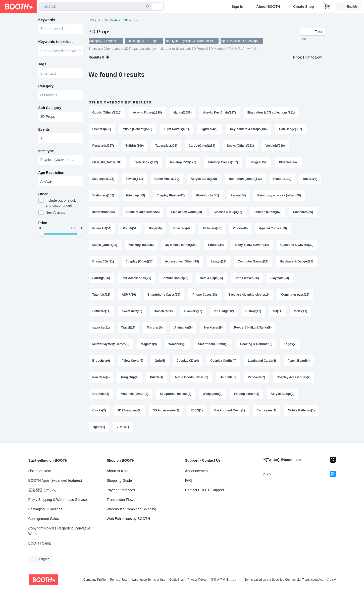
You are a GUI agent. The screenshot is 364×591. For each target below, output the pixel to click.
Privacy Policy (197, 580)
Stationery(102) (103, 196)
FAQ (189, 480)
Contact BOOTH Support (205, 490)
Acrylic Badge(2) (283, 395)
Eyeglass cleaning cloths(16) (249, 295)
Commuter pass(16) (295, 295)
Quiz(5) (160, 361)
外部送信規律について (226, 580)
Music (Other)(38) (105, 245)
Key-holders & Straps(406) (249, 129)
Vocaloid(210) (275, 146)
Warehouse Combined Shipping (132, 509)
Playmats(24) (280, 279)
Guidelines (176, 580)
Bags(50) (155, 229)
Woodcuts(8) (177, 345)
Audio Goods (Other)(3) (192, 378)
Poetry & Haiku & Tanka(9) (253, 328)
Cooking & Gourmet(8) (256, 345)
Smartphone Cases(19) (164, 295)
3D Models (112, 20)
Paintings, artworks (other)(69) (279, 196)
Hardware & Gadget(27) (297, 262)
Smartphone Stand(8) (213, 345)
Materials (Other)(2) (134, 395)
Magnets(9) (149, 345)
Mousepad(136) (103, 179)
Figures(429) (209, 129)
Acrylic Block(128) (204, 179)
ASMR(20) (129, 295)
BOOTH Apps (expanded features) (55, 480)
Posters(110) (282, 179)
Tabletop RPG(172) (183, 163)
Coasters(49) (183, 229)
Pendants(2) (257, 378)
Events (44, 130)
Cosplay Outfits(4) (223, 361)
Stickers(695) (102, 129)
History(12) (253, 312)
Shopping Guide (119, 480)
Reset (304, 39)
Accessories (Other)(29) (182, 262)
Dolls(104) (310, 179)
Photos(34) (216, 245)
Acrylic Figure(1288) (148, 113)
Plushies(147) (289, 163)
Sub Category (50, 108)
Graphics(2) (101, 395)
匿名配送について (42, 490)
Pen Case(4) (101, 378)
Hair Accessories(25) (136, 279)
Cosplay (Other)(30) (140, 262)
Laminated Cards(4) (262, 361)
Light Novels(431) (176, 129)
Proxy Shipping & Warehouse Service (58, 500)
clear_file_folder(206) (108, 163)
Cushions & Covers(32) (297, 245)
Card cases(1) (266, 411)
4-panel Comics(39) (273, 229)
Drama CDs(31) (103, 262)
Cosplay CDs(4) (188, 361)
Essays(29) (218, 262)
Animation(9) (184, 328)
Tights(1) (99, 428)
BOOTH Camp (40, 543)
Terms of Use (119, 580)
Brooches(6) (101, 361)
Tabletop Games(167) (223, 163)
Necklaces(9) (213, 328)
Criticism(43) (212, 229)
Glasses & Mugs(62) (228, 212)
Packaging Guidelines (45, 509)
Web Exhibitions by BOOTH (128, 519)
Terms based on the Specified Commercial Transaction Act (284, 580)
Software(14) (101, 312)
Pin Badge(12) (224, 312)
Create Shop (303, 7)
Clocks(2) (99, 411)
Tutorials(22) (101, 295)
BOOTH (94, 20)
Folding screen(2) (247, 395)
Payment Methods (121, 490)
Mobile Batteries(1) (301, 411)
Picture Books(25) (176, 279)
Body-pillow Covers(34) (252, 245)
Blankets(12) (193, 312)
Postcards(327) (103, 146)
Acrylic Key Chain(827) (220, 113)
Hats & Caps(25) (212, 279)
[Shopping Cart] (327, 7)
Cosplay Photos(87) (171, 196)
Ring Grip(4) (130, 378)
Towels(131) (134, 179)
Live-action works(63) (187, 212)
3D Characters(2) (130, 411)
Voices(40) (240, 229)
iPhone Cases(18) (204, 295)
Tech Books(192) (146, 163)
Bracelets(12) (163, 312)
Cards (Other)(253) (202, 146)
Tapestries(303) (166, 146)
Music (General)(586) (137, 129)
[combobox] (96, 7)
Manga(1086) (183, 113)
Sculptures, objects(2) (175, 395)
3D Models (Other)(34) (181, 245)
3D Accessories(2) (166, 411)
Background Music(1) (230, 411)
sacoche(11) (101, 328)
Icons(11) (301, 312)
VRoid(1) (123, 428)
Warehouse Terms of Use (148, 580)
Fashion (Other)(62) (268, 212)
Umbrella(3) (228, 378)
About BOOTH (268, 7)
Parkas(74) (238, 196)
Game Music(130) (167, 179)
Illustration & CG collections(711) (271, 113)
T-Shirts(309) (135, 146)
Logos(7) (290, 345)
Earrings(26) (101, 279)
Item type (46, 151)
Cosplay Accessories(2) (294, 378)
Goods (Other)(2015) (107, 113)
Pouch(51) (130, 229)
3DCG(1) (197, 411)
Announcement (197, 471)
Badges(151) (259, 163)
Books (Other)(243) (240, 146)
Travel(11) (128, 328)
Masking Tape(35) (141, 245)
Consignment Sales (44, 519)
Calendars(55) (303, 212)
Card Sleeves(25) (247, 279)
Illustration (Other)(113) (245, 179)
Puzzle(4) (157, 378)
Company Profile (95, 580)
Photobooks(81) (208, 196)
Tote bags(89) (135, 196)
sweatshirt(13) (132, 312)
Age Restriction (51, 173)
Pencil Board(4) (299, 361)
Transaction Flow (120, 500)
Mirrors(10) (155, 328)
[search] (147, 7)
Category (46, 87)
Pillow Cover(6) (133, 361)
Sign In (238, 7)
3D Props (131, 20)
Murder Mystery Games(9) (111, 345)
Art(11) (278, 312)
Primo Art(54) (102, 229)
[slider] (41, 235)
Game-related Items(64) (143, 212)
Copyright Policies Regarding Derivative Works (59, 531)
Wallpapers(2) (213, 395)
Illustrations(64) (104, 212)
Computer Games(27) (253, 262)
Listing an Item (40, 471)
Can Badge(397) (291, 129)
